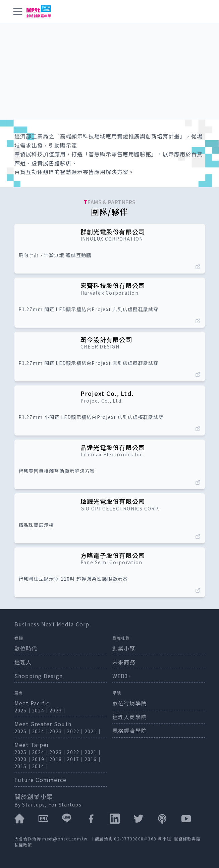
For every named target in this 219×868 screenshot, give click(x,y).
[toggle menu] (18, 11)
